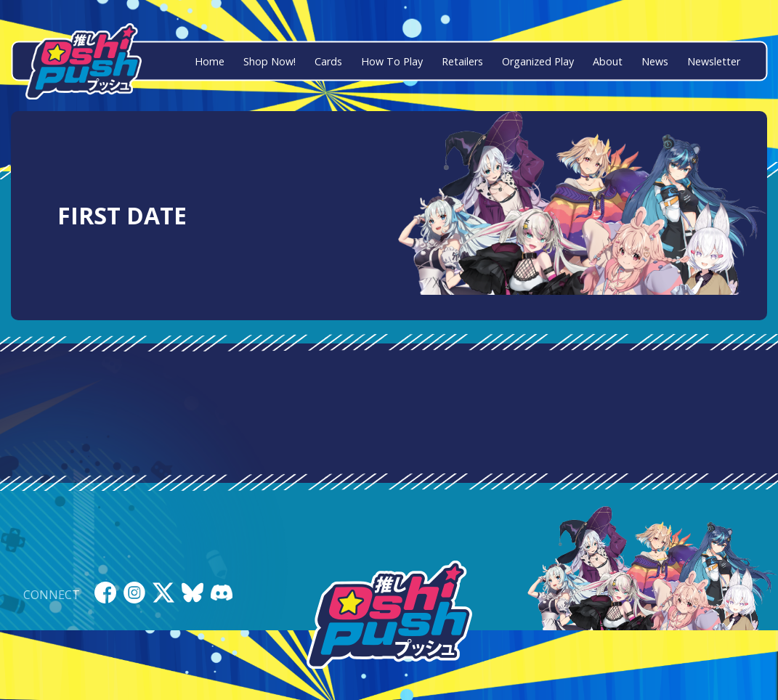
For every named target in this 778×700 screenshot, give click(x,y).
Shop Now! (270, 61)
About (608, 61)
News (655, 61)
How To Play (392, 61)
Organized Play (538, 61)
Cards (328, 61)
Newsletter (714, 61)
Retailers (462, 61)
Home (210, 61)
